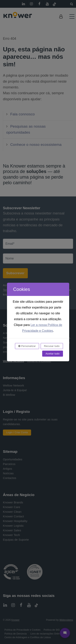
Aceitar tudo (52, 354)
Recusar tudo (52, 346)
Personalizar (27, 346)
